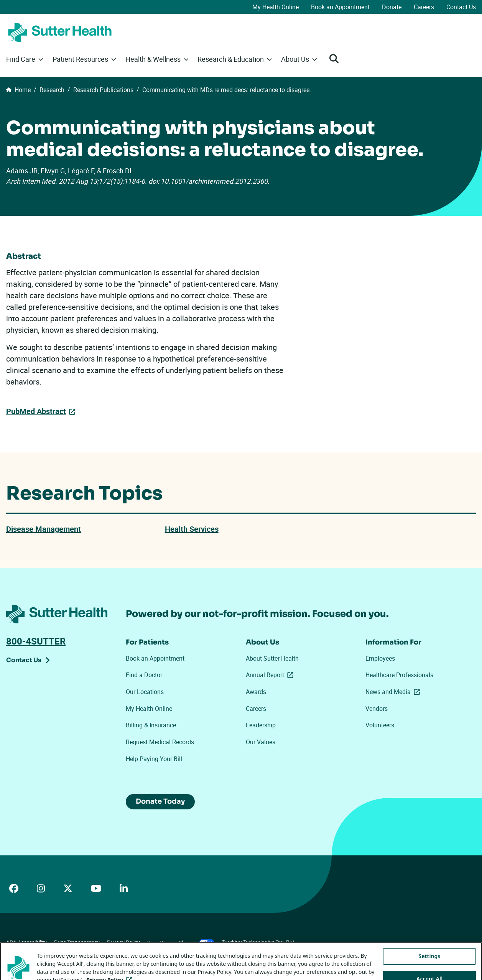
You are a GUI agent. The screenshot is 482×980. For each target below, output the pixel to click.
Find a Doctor (144, 675)
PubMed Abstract (36, 411)
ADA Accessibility (26, 942)
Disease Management (44, 529)
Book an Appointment (340, 7)
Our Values (261, 742)
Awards (256, 692)
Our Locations (145, 692)
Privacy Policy (123, 942)
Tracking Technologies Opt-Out (258, 942)
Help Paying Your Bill (154, 759)
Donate (392, 7)
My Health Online (276, 7)
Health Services (192, 529)
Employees (380, 658)
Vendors (377, 709)
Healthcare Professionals (399, 675)
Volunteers (380, 725)
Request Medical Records (160, 742)
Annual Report (271, 675)
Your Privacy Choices (181, 943)
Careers (424, 7)
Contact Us (461, 7)
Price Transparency (77, 942)
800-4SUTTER (36, 641)
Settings (430, 966)
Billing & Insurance (151, 725)
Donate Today (160, 801)
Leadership (261, 725)
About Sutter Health (272, 658)
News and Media (394, 692)
